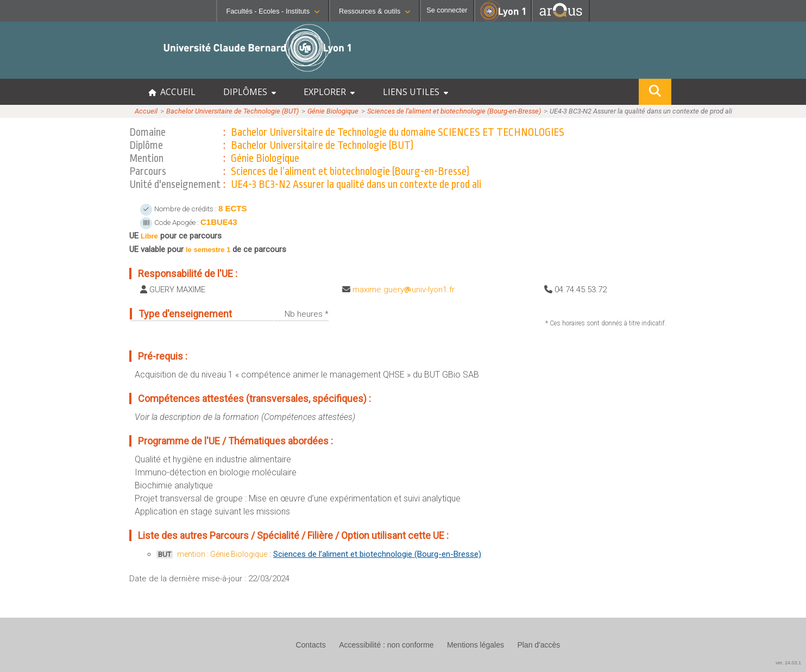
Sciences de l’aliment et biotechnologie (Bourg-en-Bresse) (454, 111)
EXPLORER (329, 92)
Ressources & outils (374, 11)
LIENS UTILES (415, 92)
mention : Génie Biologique (222, 554)
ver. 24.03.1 (788, 663)
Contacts (310, 645)
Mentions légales (476, 645)
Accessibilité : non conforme (386, 645)
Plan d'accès (539, 645)
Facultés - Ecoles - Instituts (273, 11)
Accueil (146, 111)
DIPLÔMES (250, 92)
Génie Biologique (333, 111)
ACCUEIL (172, 92)
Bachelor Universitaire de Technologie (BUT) (232, 111)
